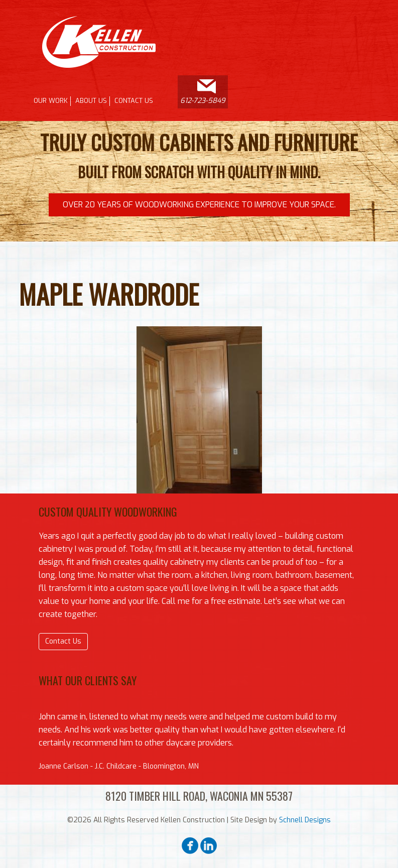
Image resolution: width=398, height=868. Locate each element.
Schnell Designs (305, 820)
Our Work (51, 101)
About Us (91, 101)
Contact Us (134, 101)
